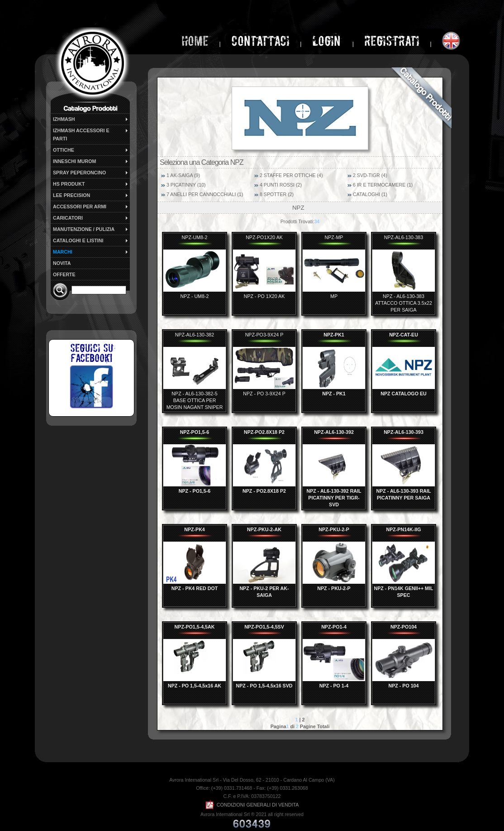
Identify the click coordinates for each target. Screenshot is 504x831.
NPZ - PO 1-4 (334, 686)
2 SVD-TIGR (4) (370, 175)
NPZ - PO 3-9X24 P (264, 394)
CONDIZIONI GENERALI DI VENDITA (252, 805)
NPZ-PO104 (404, 627)
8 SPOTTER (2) (277, 194)
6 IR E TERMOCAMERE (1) (383, 185)
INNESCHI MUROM (91, 161)
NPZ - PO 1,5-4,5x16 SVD (264, 686)
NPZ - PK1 (334, 394)
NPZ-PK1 (334, 335)
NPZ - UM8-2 (195, 296)
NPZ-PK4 (195, 529)
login (328, 41)
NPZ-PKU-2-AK (264, 529)
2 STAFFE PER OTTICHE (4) (291, 175)
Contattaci (260, 41)
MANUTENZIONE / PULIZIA (91, 229)
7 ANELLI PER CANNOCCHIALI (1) (205, 194)
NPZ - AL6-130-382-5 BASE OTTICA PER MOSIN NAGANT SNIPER (195, 400)
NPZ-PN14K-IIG (404, 529)
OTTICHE (91, 150)
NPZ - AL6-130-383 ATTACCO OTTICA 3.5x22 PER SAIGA (404, 303)
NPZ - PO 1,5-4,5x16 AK (195, 686)
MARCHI (91, 252)
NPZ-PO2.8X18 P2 (264, 432)
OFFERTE (64, 274)
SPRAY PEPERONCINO (91, 173)
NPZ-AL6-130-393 (404, 432)
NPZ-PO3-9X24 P (264, 335)
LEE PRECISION (91, 195)
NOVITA (62, 263)
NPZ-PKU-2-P (334, 529)
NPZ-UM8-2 (195, 237)
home (195, 41)
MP (334, 296)
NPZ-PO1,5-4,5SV (264, 627)
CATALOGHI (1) (370, 194)
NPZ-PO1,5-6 (195, 432)
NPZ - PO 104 (404, 686)
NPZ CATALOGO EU (403, 394)
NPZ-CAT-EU (404, 335)
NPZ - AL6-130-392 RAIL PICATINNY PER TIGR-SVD (334, 498)
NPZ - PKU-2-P (334, 588)
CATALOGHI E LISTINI (91, 240)
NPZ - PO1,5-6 (195, 491)
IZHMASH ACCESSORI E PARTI (91, 134)
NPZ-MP (334, 237)
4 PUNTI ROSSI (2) (281, 185)
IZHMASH (91, 119)
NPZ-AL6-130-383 (404, 237)
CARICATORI (91, 218)
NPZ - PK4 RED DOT (195, 588)
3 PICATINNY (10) (186, 185)
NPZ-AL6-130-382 (195, 335)
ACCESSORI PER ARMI (91, 207)
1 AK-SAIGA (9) (183, 175)
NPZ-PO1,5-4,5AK (195, 627)
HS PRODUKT (91, 184)
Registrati (392, 41)
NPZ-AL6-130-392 (334, 432)
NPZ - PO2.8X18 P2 (264, 491)
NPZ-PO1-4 (334, 627)
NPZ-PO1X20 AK (264, 237)
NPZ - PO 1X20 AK (264, 296)
